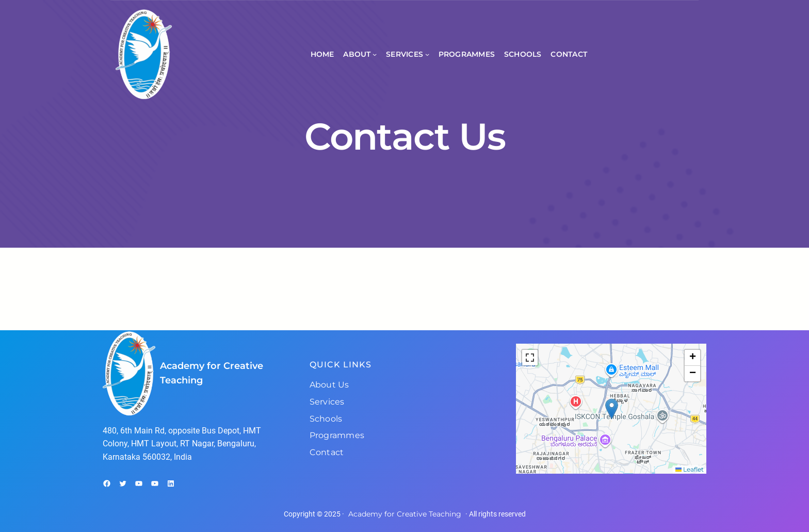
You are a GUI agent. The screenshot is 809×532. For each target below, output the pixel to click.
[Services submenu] (427, 54)
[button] (612, 409)
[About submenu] (375, 54)
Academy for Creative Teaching (405, 514)
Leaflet (690, 469)
